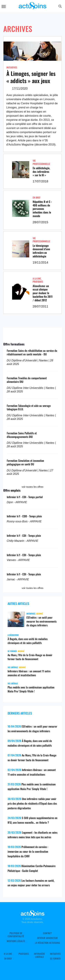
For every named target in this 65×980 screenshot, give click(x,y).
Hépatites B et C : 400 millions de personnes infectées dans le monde (42, 209)
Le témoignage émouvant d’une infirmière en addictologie (41, 251)
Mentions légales (16, 941)
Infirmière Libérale (39, 955)
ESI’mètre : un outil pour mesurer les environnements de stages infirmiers (41, 621)
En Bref (37, 197)
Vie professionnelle (41, 162)
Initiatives (12, 67)
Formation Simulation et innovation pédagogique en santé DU (25, 462)
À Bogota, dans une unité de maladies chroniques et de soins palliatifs (28, 641)
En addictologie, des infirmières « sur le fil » (41, 172)
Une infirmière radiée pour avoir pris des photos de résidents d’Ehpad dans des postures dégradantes (32, 803)
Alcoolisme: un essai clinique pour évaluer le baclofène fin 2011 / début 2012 (43, 293)
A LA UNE (37, 278)
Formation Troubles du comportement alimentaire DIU (27, 380)
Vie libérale (13, 667)
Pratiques (38, 282)
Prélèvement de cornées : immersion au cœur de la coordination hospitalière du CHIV (28, 851)
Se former (12, 651)
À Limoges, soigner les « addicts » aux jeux (31, 77)
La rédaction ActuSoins (47, 943)
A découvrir (13, 635)
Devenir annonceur (47, 938)
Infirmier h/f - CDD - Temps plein (24, 516)
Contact (47, 933)
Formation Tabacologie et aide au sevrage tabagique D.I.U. (29, 407)
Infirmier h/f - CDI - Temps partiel (25, 497)
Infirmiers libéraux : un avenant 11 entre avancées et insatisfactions (29, 673)
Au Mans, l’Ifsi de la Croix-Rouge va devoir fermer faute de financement (30, 657)
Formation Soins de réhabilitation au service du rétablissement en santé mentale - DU (32, 352)
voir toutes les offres (32, 487)
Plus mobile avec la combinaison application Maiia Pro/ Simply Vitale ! (31, 689)
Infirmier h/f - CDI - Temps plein (24, 536)
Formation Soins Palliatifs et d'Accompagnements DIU (22, 435)
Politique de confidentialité (16, 935)
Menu (4, 7)
